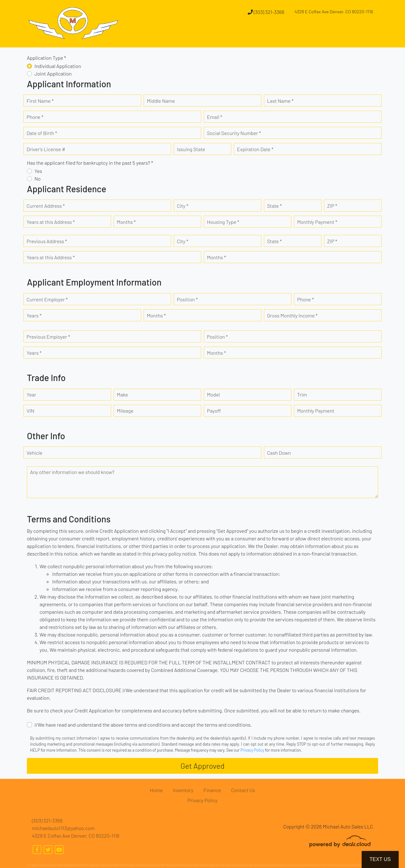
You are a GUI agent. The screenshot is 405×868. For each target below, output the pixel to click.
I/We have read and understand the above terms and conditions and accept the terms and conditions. (143, 725)
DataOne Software (124, 865)
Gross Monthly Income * (292, 315)
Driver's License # (46, 149)
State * (274, 206)
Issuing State (191, 149)
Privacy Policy (252, 750)
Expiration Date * (255, 149)
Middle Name (161, 101)
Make (122, 394)
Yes (38, 171)
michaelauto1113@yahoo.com (63, 828)
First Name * (40, 101)
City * (183, 206)
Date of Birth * (42, 133)
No (38, 179)
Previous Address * (47, 241)
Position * (187, 299)
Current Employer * (47, 299)
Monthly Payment (316, 411)
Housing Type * (223, 222)
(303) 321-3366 (266, 12)
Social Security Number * (234, 133)
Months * (126, 222)
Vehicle (34, 453)
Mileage (125, 411)
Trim (302, 394)
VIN (30, 411)
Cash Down (279, 453)
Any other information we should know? (72, 472)
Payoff (214, 411)
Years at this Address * (51, 222)
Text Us (380, 859)
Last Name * (280, 101)
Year (31, 394)
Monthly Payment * (317, 222)
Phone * (35, 117)
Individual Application (58, 66)
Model (213, 394)
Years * (34, 315)
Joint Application (53, 74)
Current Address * (46, 206)
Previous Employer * (48, 337)
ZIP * (332, 206)
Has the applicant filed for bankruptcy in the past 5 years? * (90, 163)
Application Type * (47, 58)
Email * (215, 117)
